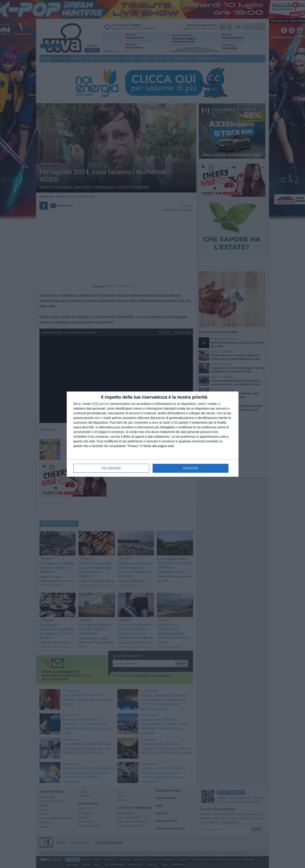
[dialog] (153, 434)
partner (104, 404)
